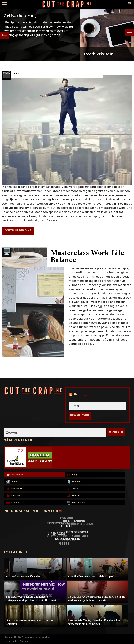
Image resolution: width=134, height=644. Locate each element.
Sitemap (24, 641)
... (16, 72)
